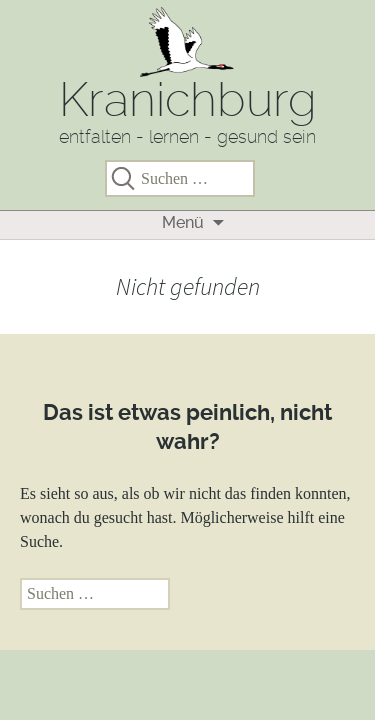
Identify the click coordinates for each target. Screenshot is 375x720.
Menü (183, 222)
